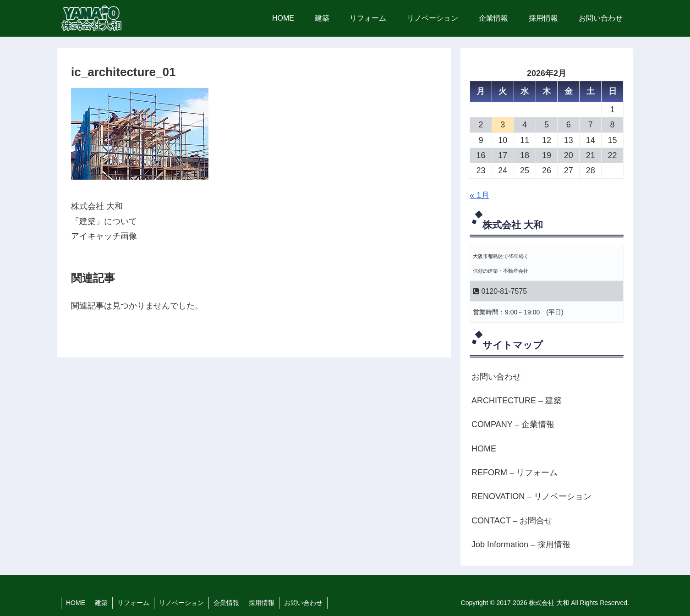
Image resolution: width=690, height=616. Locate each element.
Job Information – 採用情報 (521, 544)
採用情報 (262, 603)
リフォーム (133, 603)
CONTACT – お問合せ (512, 521)
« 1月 (479, 195)
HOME (484, 449)
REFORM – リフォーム (515, 473)
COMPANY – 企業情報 (513, 424)
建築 (101, 603)
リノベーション (181, 603)
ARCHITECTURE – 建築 (517, 401)
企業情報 (226, 603)
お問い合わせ (496, 377)
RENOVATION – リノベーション (531, 496)
